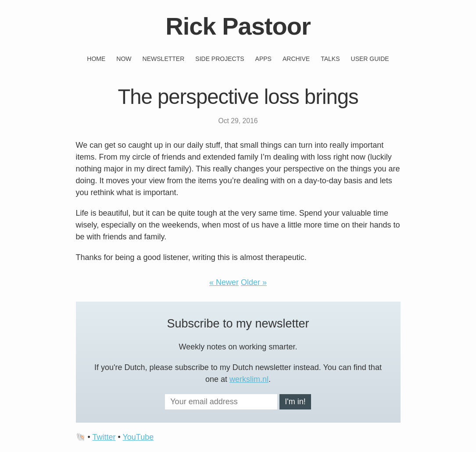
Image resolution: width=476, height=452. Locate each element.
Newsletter (164, 59)
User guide (370, 59)
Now (124, 59)
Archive (296, 59)
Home (96, 59)
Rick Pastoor (238, 26)
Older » (254, 282)
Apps (263, 59)
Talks (330, 59)
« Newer (224, 282)
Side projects (220, 59)
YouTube (138, 437)
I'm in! (295, 402)
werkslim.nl (249, 379)
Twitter (104, 437)
